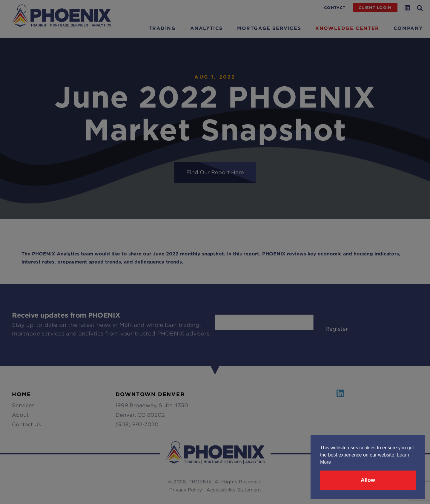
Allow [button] (368, 480)
